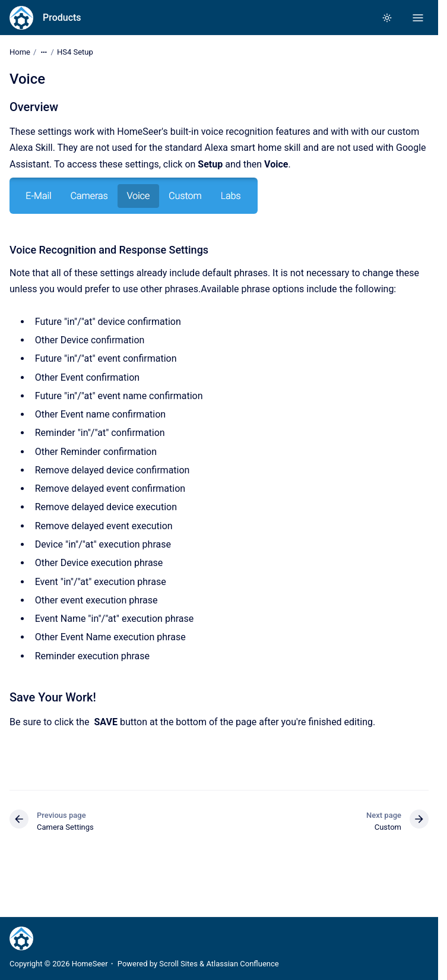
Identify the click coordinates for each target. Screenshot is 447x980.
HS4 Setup (75, 52)
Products (62, 18)
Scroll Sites (178, 964)
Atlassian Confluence (242, 964)
